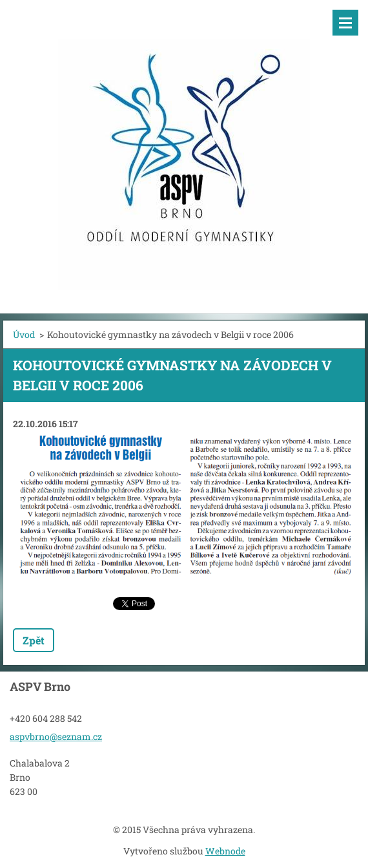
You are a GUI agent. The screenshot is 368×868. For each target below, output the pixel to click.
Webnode (225, 851)
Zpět (34, 640)
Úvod (24, 334)
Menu (345, 23)
